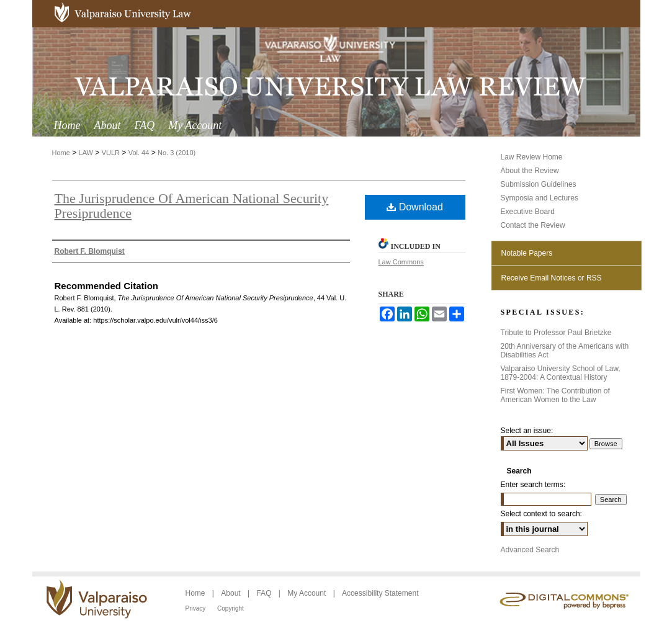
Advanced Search (530, 550)
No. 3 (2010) (177, 153)
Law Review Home (532, 157)
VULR (111, 153)
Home (61, 153)
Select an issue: (527, 431)
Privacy (197, 608)
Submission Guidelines (539, 184)
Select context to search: (541, 514)
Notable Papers (527, 253)
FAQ (265, 593)
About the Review (530, 171)
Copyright (231, 608)
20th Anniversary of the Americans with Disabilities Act (565, 351)
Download (415, 207)
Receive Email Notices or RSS (552, 278)
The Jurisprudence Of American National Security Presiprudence (192, 206)
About (232, 593)
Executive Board (528, 212)
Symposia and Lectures (540, 198)
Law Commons (401, 262)
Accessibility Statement (380, 593)
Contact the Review (533, 225)
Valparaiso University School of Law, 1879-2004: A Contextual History (561, 373)
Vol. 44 (139, 153)
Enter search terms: (533, 485)
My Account (307, 593)
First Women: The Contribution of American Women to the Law (555, 395)
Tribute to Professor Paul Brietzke (556, 333)
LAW (86, 153)
